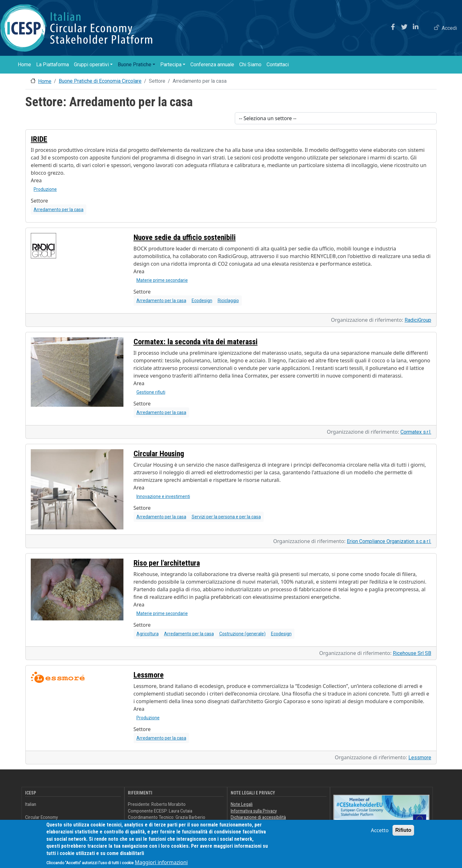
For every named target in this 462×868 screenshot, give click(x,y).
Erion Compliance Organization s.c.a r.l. (389, 541)
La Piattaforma (53, 65)
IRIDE (39, 139)
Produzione (45, 189)
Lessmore (149, 675)
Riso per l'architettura (167, 563)
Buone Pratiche (135, 65)
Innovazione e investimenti (163, 496)
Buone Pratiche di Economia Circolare (100, 81)
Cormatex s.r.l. (416, 432)
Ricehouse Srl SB (412, 653)
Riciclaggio (228, 301)
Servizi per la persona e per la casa (226, 517)
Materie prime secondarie (162, 280)
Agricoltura (148, 634)
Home (24, 65)
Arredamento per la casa (59, 210)
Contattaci (278, 65)
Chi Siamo (250, 65)
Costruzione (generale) (242, 634)
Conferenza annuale (212, 65)
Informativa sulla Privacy (254, 811)
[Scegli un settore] (336, 118)
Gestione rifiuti (151, 392)
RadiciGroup (418, 320)
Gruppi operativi (91, 65)
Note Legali (242, 804)
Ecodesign (202, 301)
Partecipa (171, 65)
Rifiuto (403, 834)
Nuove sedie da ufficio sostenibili (185, 237)
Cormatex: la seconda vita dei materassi (196, 342)
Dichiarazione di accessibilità (258, 817)
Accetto (380, 834)
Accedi (449, 28)
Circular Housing (159, 454)
